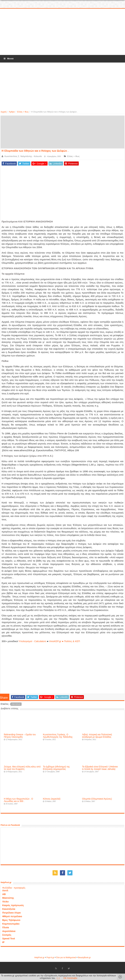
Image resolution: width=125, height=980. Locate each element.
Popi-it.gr (50, 958)
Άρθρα (12, 112)
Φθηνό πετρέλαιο (12, 916)
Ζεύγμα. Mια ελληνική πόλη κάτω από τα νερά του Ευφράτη (22, 768)
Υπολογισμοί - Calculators (33, 641)
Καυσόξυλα (9, 909)
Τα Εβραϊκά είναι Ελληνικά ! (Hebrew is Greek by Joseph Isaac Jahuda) (100, 768)
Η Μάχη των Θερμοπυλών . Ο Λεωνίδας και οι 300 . (18, 800)
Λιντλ (5, 890)
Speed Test (9, 938)
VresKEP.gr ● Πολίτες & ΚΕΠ (65, 641)
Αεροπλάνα (9, 931)
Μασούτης (8, 898)
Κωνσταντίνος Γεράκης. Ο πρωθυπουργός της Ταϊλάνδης (58, 736)
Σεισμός (7, 935)
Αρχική (4, 112)
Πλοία (6, 927)
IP (3, 942)
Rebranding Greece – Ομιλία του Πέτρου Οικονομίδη (20, 736)
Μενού (8, 59)
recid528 (16, 704)
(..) (58, 978)
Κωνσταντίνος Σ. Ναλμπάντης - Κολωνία (23, 156)
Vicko (5, 902)
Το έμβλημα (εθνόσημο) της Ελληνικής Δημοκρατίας (56, 768)
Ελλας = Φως (23, 112)
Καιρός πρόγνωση (13, 905)
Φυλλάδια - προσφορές (14, 888)
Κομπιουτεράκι (11, 924)
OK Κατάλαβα (70, 978)
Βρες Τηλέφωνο (11, 920)
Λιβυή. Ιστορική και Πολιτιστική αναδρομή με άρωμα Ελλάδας (97, 736)
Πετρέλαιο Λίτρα (11, 913)
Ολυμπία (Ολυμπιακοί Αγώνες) (97, 799)
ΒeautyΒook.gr (84, 958)
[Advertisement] (62, 32)
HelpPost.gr (39, 958)
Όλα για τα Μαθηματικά (66, 958)
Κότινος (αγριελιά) (52, 799)
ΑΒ (4, 894)
